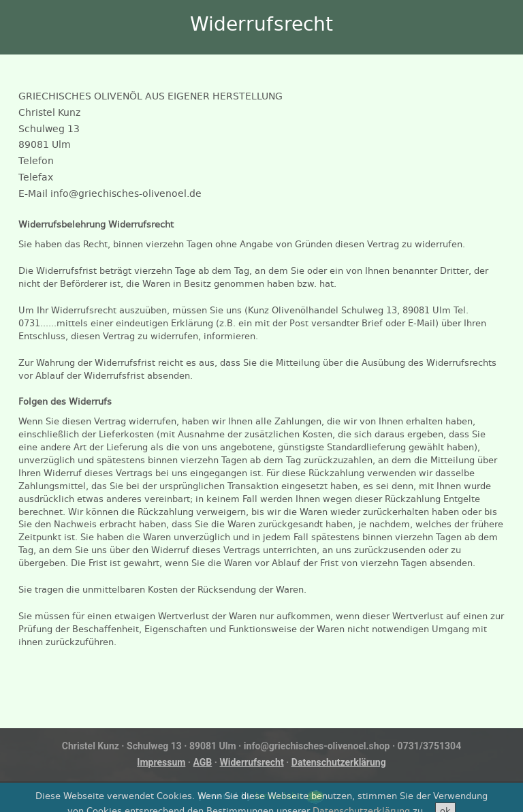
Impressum (161, 762)
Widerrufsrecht (252, 762)
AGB (203, 762)
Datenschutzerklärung (339, 762)
